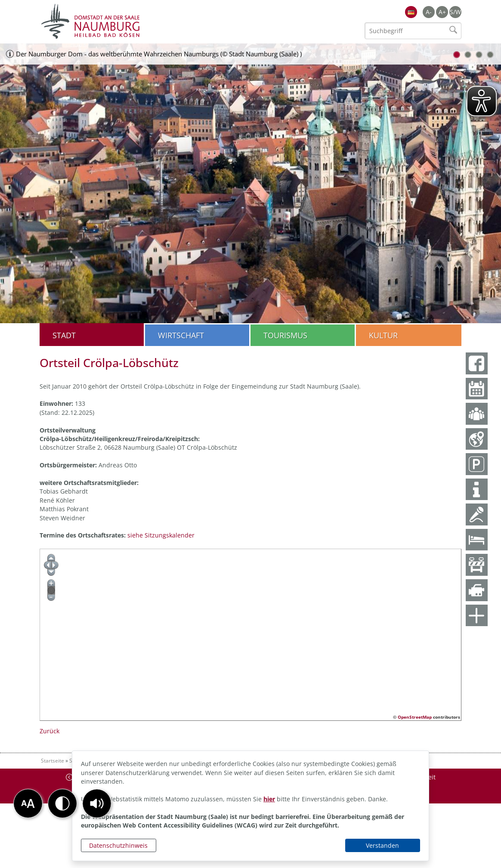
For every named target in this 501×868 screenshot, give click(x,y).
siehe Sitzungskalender (161, 535)
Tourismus (285, 335)
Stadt (64, 335)
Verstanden (382, 845)
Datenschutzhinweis (118, 845)
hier (269, 799)
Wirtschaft (181, 335)
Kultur (383, 335)
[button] (97, 803)
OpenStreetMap (415, 717)
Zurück (49, 731)
